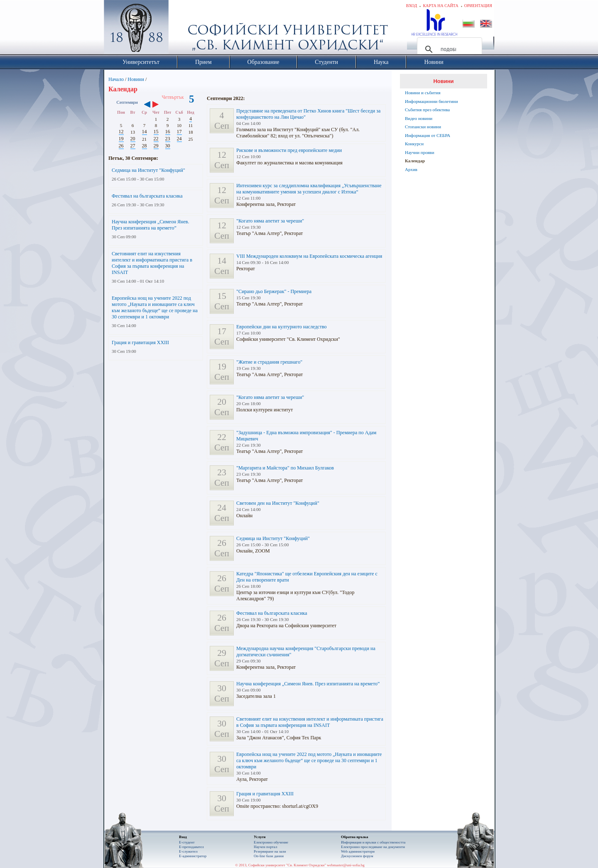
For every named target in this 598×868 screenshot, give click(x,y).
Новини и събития (423, 93)
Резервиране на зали (270, 851)
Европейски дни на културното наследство (282, 327)
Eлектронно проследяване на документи (373, 847)
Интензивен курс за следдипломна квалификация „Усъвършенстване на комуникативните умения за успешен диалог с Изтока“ (309, 189)
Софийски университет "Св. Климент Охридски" (183, 29)
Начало (116, 79)
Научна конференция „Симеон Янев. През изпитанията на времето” (151, 225)
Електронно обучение (271, 842)
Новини (136, 79)
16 (168, 132)
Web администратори (358, 851)
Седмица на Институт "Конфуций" (148, 170)
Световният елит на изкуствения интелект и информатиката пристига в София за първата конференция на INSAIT (152, 263)
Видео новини (419, 118)
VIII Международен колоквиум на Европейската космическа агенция (309, 256)
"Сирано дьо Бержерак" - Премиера (274, 291)
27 (133, 146)
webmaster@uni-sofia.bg (346, 865)
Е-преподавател (191, 847)
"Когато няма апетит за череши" (270, 221)
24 (179, 139)
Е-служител (188, 851)
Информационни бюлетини (431, 101)
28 (145, 146)
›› (160, 105)
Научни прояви (420, 152)
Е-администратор (193, 856)
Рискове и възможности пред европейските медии (289, 150)
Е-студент (187, 842)
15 (156, 132)
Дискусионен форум (357, 856)
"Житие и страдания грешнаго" (269, 362)
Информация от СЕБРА (428, 135)
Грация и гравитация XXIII (140, 342)
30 (168, 146)
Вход (412, 6)
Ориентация (478, 6)
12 (121, 132)
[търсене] (448, 49)
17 (179, 132)
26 (121, 146)
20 (133, 139)
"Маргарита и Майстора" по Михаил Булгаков (285, 468)
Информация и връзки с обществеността (373, 842)
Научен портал (265, 847)
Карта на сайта (440, 6)
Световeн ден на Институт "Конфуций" (278, 503)
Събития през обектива (427, 110)
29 (156, 146)
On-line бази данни (269, 856)
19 (121, 139)
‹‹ (147, 105)
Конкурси (414, 144)
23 (168, 139)
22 (156, 139)
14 (145, 132)
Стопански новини (423, 127)
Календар (415, 161)
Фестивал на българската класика (147, 196)
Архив (411, 169)
